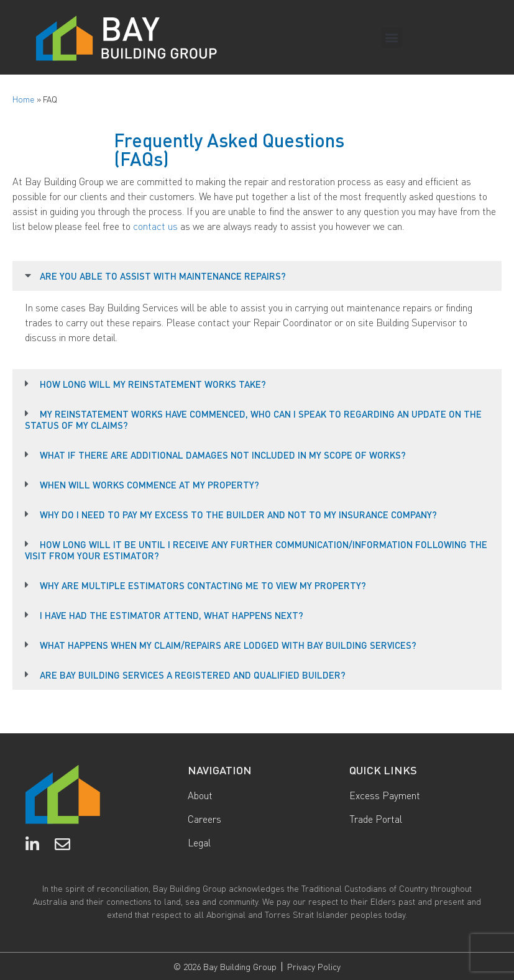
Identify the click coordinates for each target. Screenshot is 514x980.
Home (24, 99)
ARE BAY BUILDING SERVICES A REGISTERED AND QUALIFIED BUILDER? (193, 675)
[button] (392, 38)
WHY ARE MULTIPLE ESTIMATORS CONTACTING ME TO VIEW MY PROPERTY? (203, 585)
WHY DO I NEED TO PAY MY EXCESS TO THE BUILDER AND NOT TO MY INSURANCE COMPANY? (238, 515)
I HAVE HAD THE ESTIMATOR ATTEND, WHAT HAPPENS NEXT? (172, 615)
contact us (155, 226)
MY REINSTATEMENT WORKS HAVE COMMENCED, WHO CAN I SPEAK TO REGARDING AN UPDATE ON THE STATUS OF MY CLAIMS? (253, 419)
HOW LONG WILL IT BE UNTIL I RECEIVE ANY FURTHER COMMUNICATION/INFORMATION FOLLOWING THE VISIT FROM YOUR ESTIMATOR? (256, 550)
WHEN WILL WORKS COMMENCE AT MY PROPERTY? (149, 485)
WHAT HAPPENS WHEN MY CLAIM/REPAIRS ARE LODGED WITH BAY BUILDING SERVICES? (228, 645)
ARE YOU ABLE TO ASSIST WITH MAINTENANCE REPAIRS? (163, 276)
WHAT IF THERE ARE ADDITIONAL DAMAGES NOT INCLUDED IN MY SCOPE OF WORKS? (223, 455)
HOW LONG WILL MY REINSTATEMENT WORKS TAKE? (153, 384)
